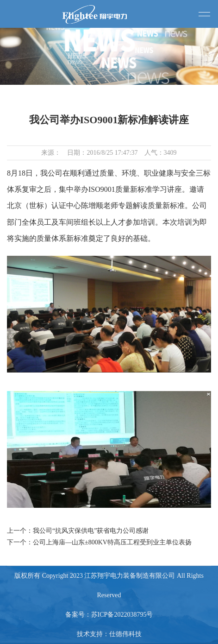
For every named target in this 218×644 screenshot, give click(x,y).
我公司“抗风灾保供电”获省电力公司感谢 (91, 531)
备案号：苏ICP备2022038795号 (109, 615)
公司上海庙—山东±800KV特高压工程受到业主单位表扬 (112, 542)
